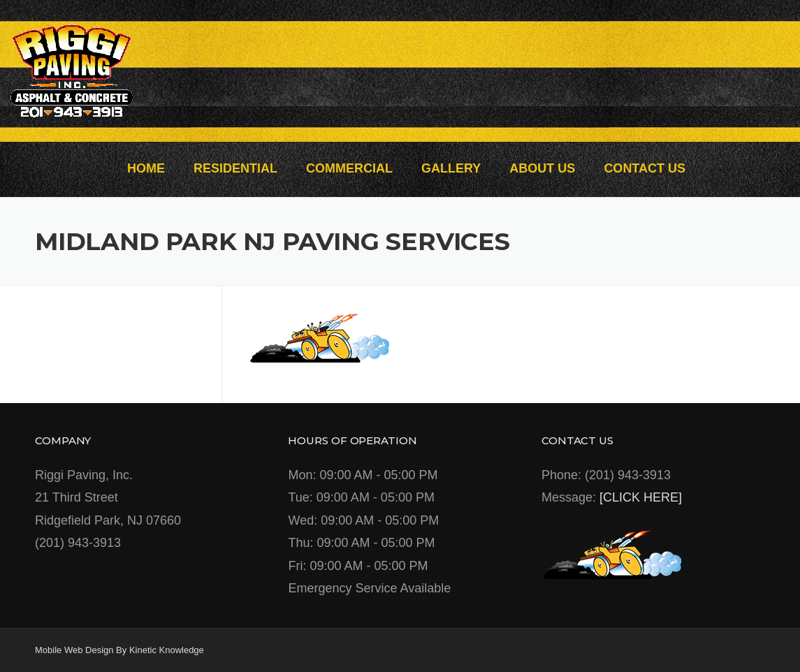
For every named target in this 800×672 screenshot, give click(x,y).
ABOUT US (542, 168)
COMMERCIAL (349, 168)
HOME (146, 168)
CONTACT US (645, 168)
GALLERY (451, 168)
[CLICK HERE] (641, 497)
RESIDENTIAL (235, 168)
